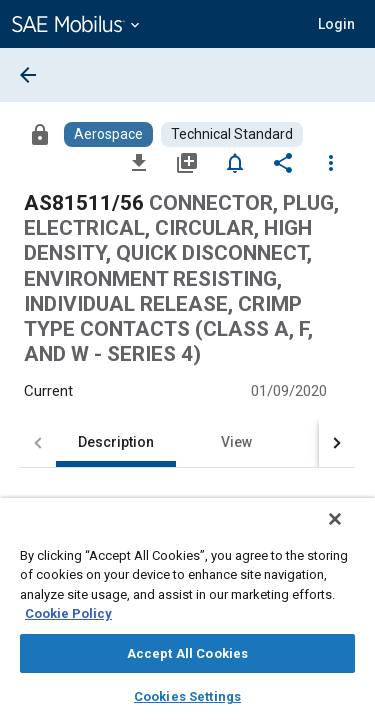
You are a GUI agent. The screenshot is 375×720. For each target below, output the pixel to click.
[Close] (349, 532)
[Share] (283, 162)
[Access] (40, 134)
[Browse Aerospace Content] (108, 134)
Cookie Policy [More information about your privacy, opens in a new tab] (68, 613)
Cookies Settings (187, 696)
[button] (336, 24)
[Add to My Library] (187, 162)
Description (116, 442)
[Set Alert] (235, 162)
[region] (187, 615)
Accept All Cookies (187, 653)
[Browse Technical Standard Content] (232, 134)
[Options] (331, 162)
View (236, 442)
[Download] (139, 162)
